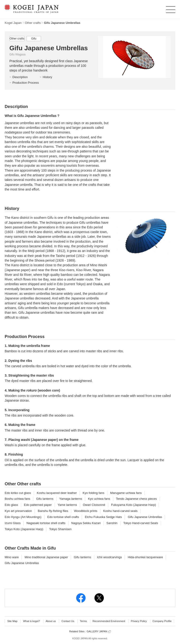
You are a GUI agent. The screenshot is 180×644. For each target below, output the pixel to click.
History (47, 77)
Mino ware (12, 557)
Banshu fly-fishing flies (53, 511)
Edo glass (11, 505)
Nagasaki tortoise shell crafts (46, 523)
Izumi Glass (13, 523)
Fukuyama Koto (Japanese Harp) (133, 505)
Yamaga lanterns (71, 499)
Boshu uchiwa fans (17, 499)
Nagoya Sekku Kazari (86, 523)
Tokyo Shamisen (60, 529)
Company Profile (162, 621)
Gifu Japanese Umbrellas (145, 517)
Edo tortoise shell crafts (63, 517)
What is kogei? (31, 621)
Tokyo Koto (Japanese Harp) (24, 529)
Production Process (26, 83)
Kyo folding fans (94, 493)
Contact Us (68, 621)
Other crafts (33, 23)
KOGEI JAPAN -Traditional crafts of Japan (32, 9)
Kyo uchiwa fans (99, 499)
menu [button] (170, 8)
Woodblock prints (86, 511)
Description (20, 77)
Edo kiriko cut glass (18, 493)
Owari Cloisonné (94, 505)
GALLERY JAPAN (99, 631)
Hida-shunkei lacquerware (145, 557)
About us (51, 621)
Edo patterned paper (38, 505)
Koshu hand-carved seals (120, 511)
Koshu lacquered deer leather (57, 493)
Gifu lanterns (45, 499)
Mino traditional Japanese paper (46, 557)
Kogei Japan (13, 23)
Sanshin (112, 523)
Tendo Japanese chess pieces (136, 499)
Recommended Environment (109, 621)
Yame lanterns (67, 505)
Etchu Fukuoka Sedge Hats (103, 517)
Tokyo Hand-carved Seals (141, 523)
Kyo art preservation (18, 511)
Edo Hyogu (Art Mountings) (23, 517)
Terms (83, 621)
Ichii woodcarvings (109, 557)
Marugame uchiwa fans (126, 493)
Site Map (12, 621)
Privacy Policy (139, 621)
